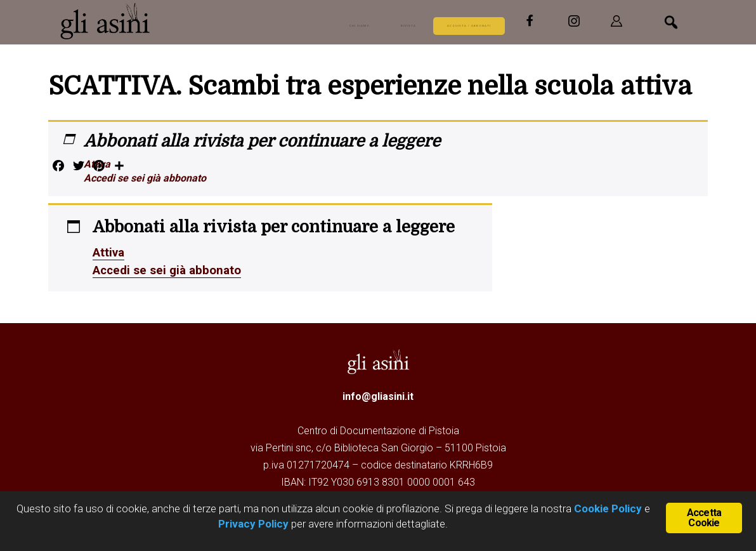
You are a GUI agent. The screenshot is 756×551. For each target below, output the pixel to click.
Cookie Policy (607, 508)
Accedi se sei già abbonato (145, 178)
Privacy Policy (253, 524)
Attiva (97, 164)
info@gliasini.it (378, 396)
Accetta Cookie (704, 516)
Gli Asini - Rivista (155, 21)
